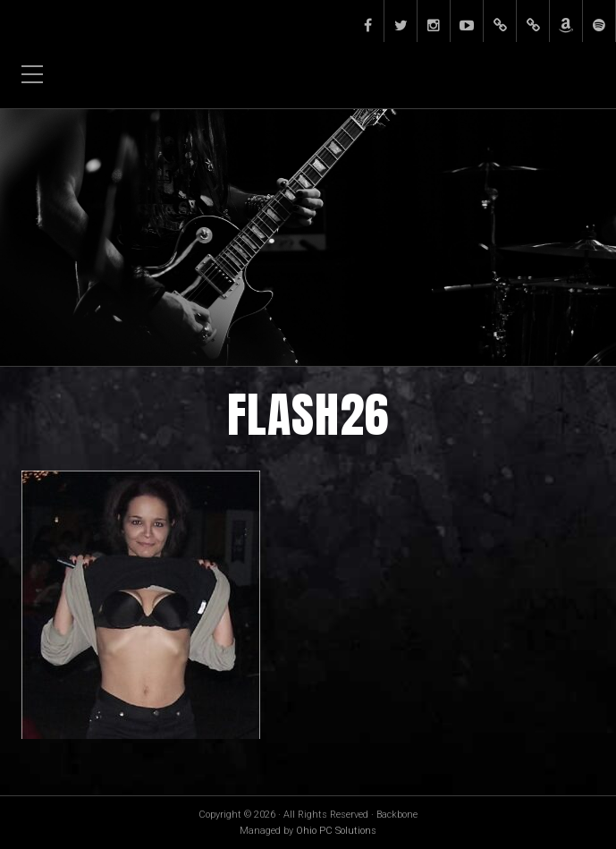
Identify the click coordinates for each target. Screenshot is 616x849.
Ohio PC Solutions (336, 831)
